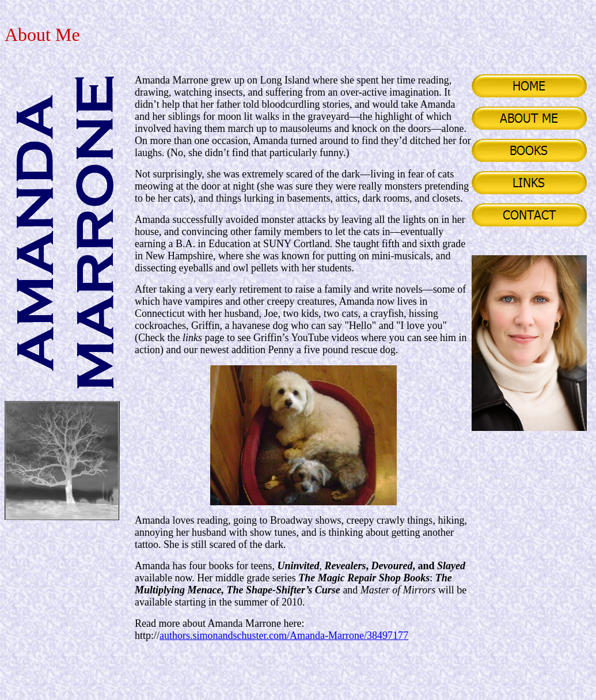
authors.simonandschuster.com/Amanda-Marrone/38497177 (284, 635)
